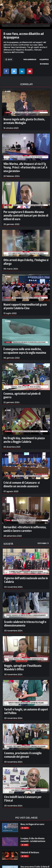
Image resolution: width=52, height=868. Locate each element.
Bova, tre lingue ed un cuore (32, 824)
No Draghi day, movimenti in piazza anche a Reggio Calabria (24, 440)
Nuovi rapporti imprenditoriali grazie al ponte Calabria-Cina (25, 306)
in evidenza (44, 64)
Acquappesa (44, 59)
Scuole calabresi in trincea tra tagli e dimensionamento (25, 623)
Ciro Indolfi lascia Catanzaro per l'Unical (23, 799)
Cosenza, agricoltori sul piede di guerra (22, 395)
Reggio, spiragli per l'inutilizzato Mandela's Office (23, 667)
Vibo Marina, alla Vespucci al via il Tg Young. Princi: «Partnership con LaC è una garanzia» (25, 167)
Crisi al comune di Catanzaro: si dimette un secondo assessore (22, 484)
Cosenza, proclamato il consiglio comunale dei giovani (23, 755)
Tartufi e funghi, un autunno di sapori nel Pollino (26, 711)
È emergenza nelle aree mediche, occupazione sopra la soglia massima (25, 351)
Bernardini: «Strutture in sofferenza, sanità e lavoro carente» (25, 529)
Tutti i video (43, 543)
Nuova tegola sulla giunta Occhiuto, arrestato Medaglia (24, 121)
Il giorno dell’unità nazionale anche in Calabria (26, 580)
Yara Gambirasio (30, 59)
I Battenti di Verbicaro (30, 852)
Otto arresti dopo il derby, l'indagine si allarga (26, 262)
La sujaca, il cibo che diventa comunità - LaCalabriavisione (33, 840)
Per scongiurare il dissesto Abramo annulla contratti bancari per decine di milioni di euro (26, 215)
